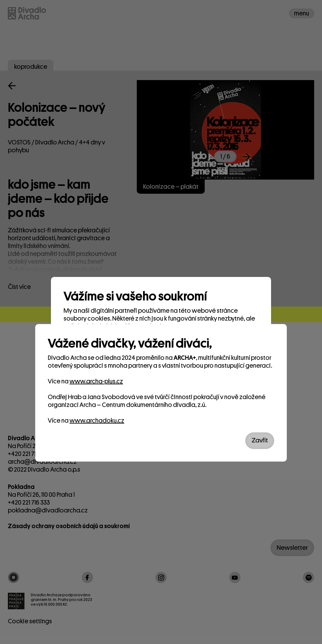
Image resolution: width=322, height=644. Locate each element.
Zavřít (260, 440)
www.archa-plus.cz (96, 381)
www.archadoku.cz (97, 421)
